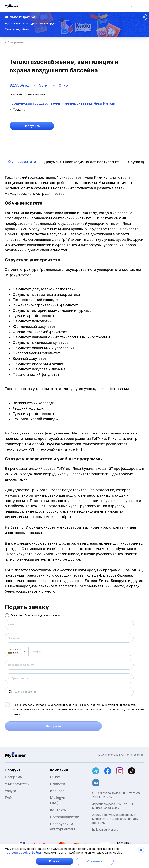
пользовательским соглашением (64, 709)
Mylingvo (58, 798)
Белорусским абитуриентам (62, 826)
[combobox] (69, 678)
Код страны (15, 649)
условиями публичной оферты (70, 705)
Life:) (54, 803)
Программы (16, 42)
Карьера (57, 791)
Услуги (10, 791)
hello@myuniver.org (105, 830)
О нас (55, 777)
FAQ (8, 798)
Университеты (17, 784)
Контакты (58, 810)
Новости (58, 784)
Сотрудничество (65, 817)
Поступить (53, 726)
